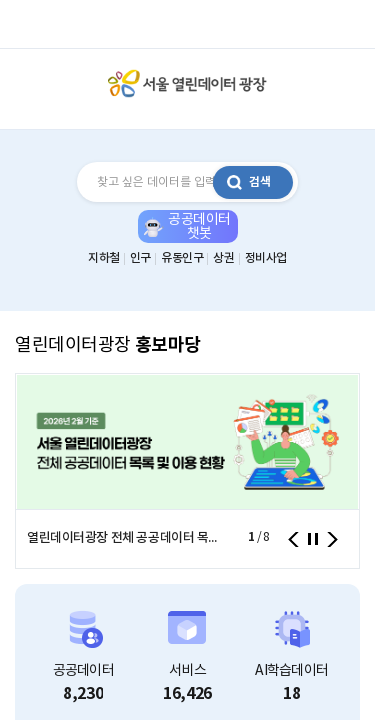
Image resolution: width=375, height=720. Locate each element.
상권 (223, 258)
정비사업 (266, 258)
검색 (260, 182)
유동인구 (182, 258)
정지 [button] (313, 539)
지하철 (104, 258)
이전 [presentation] (293, 539)
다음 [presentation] (332, 539)
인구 (140, 258)
